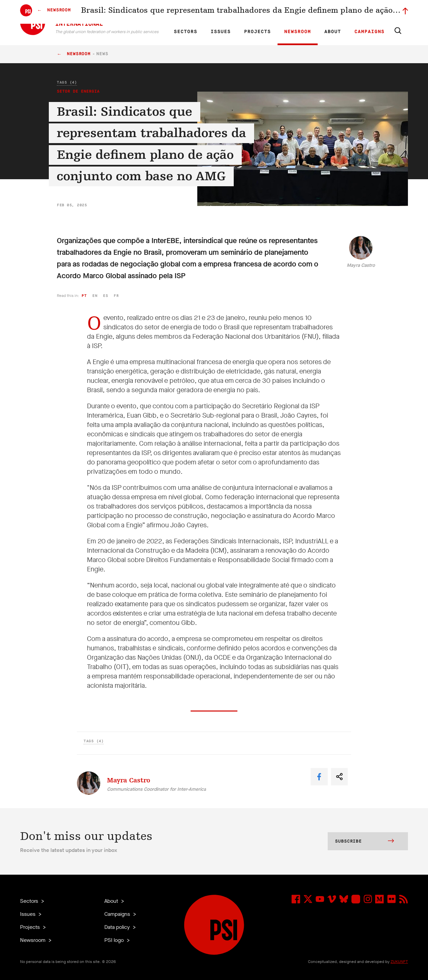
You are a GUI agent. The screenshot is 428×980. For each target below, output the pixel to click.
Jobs (301, 12)
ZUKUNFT (399, 962)
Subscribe (364, 842)
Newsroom (298, 32)
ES (205, 12)
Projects (257, 32)
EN (182, 12)
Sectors (186, 32)
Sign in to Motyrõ (370, 12)
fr (116, 296)
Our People (280, 12)
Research (232, 12)
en (95, 296)
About (333, 32)
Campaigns (369, 32)
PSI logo (115, 940)
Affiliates (255, 12)
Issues (221, 32)
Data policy (118, 927)
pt (84, 296)
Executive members (330, 12)
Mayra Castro (361, 265)
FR (193, 12)
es (105, 296)
